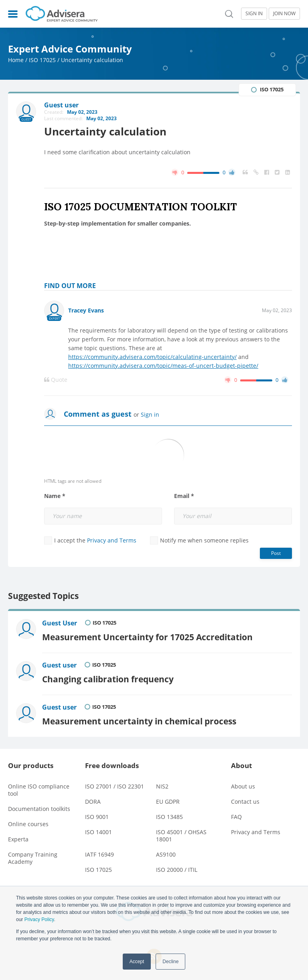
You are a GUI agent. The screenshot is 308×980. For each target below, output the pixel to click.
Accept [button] (137, 962)
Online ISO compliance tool (39, 790)
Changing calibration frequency (108, 679)
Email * (184, 496)
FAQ (236, 817)
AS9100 (166, 854)
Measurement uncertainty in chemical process (139, 721)
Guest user (59, 665)
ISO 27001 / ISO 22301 (114, 786)
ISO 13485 (169, 817)
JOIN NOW (284, 13)
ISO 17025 (42, 60)
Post (276, 553)
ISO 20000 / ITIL (177, 870)
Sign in (150, 414)
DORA (93, 802)
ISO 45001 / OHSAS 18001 (181, 836)
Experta (18, 839)
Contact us (245, 802)
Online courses (28, 824)
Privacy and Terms (112, 540)
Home (16, 60)
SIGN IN (254, 13)
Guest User (60, 623)
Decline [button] (170, 962)
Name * (55, 496)
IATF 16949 (99, 854)
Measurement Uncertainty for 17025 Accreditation (147, 637)
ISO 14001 (98, 832)
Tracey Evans (86, 310)
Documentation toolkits (39, 809)
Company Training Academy (33, 858)
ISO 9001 (97, 817)
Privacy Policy (39, 920)
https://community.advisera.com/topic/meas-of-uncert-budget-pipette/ (163, 366)
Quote (56, 380)
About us (243, 786)
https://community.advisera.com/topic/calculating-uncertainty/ (152, 357)
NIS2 (162, 786)
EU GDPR (168, 802)
